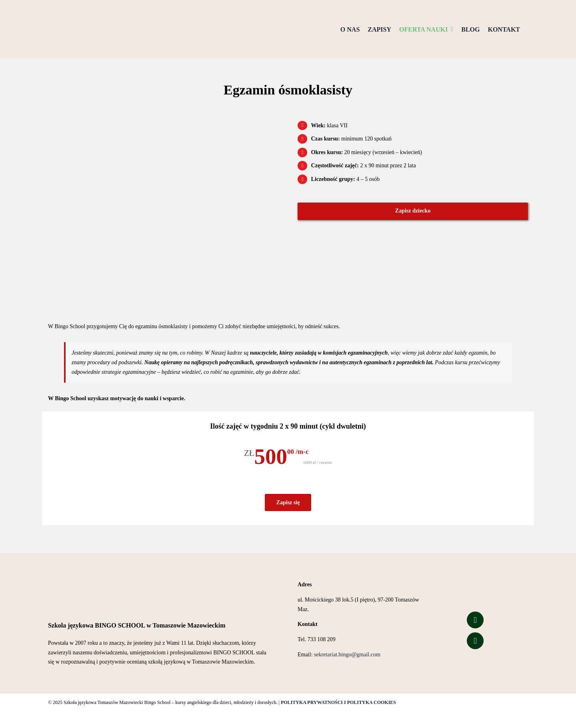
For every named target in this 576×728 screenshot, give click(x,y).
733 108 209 (322, 639)
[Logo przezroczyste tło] (88, 11)
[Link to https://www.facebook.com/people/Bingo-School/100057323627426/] (475, 620)
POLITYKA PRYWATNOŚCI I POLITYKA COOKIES (338, 702)
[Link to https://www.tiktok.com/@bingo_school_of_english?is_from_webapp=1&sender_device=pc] (475, 641)
